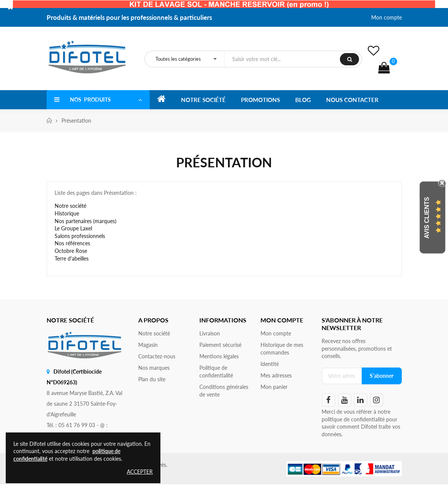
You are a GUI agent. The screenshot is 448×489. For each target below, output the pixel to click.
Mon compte (387, 17)
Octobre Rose (71, 251)
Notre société (70, 206)
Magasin (148, 345)
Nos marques (154, 368)
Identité (270, 364)
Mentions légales (219, 356)
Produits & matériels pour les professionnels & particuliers (129, 17)
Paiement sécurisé (220, 345)
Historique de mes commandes (282, 349)
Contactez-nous (157, 356)
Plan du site (152, 379)
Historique (67, 213)
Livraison (210, 333)
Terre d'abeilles (72, 258)
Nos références (72, 243)
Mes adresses (276, 375)
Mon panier (274, 387)
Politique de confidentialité (216, 372)
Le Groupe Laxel (73, 228)
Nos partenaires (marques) (86, 221)
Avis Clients (427, 218)
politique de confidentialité (353, 419)
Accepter (140, 472)
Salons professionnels (80, 236)
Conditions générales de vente (224, 391)
